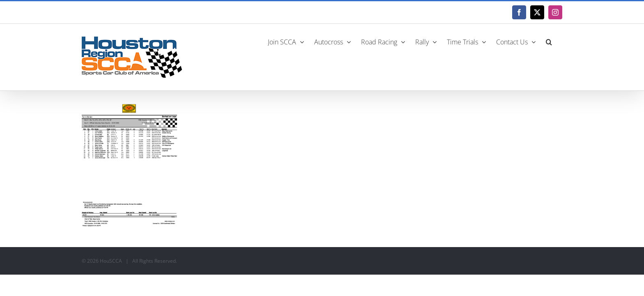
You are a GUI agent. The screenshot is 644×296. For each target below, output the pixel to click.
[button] (559, 41)
